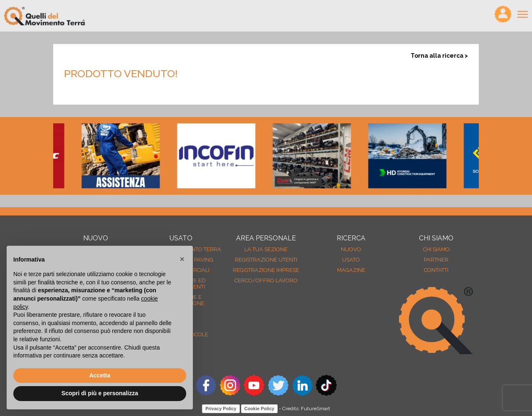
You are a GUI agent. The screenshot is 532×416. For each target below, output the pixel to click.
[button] (182, 259)
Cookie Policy (259, 409)
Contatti (436, 270)
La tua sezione (266, 249)
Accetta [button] (100, 375)
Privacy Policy (221, 409)
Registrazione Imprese (266, 270)
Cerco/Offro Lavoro (266, 280)
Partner (436, 260)
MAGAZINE (351, 270)
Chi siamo (436, 249)
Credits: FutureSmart (306, 409)
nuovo (351, 249)
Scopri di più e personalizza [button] (100, 393)
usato (351, 260)
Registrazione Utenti (266, 260)
